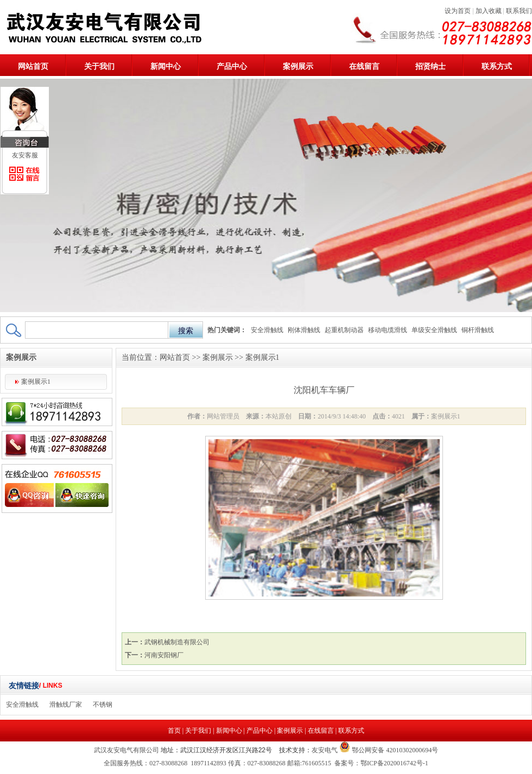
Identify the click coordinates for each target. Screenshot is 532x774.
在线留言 (364, 66)
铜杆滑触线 (478, 330)
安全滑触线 (267, 330)
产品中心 (232, 66)
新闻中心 (166, 66)
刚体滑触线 (304, 330)
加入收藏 (489, 11)
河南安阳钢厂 (164, 655)
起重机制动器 (344, 330)
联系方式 (497, 66)
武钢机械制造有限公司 (177, 642)
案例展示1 (36, 382)
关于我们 (99, 66)
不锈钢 (103, 705)
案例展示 (298, 66)
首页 (174, 731)
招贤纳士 (430, 66)
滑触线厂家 (66, 705)
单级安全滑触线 (434, 330)
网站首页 (33, 66)
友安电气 (325, 750)
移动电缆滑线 (388, 330)
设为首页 (458, 11)
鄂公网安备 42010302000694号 (394, 750)
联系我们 (519, 11)
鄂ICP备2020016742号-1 (394, 763)
